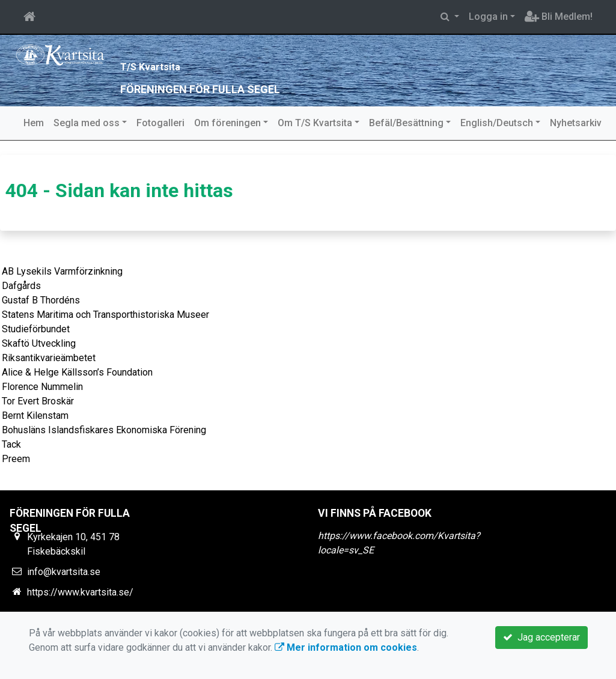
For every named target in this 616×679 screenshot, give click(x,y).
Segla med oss (87, 123)
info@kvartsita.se (64, 572)
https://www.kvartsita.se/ (80, 592)
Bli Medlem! (559, 17)
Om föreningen (227, 123)
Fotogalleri (160, 123)
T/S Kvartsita (193, 62)
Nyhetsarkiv (576, 123)
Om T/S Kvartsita (315, 123)
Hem (34, 123)
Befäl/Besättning (406, 123)
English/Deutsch (497, 123)
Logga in (488, 17)
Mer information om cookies (346, 647)
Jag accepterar (541, 637)
